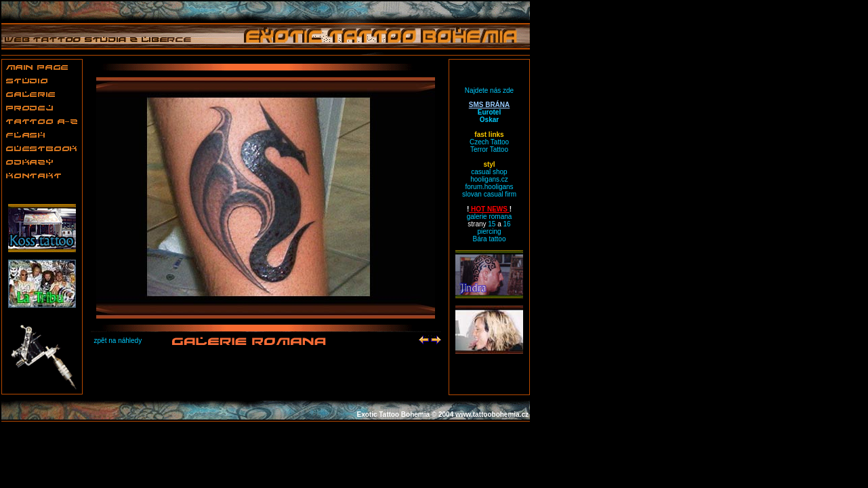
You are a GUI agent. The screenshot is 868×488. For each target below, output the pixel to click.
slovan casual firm (489, 194)
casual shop (489, 172)
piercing (489, 231)
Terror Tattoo (489, 149)
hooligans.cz (489, 179)
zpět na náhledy (118, 341)
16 (507, 224)
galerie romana (490, 217)
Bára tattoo (490, 239)
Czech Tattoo (489, 142)
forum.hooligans (489, 187)
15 (492, 224)
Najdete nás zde (489, 90)
